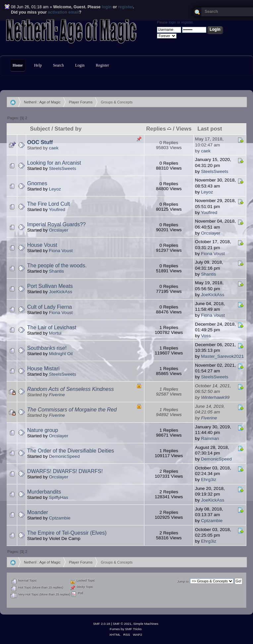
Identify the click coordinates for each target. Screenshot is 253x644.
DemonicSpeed (64, 456)
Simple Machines (146, 624)
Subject (40, 129)
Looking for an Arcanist (54, 163)
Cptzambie (60, 518)
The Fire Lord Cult (49, 204)
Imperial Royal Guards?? (56, 224)
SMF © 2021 (122, 624)
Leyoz (55, 189)
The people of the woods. (57, 266)
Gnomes (37, 183)
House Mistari (43, 369)
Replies (159, 129)
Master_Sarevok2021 (222, 356)
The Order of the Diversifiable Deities (71, 451)
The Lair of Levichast (52, 327)
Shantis (56, 271)
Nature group (43, 430)
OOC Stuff (40, 142)
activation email (64, 12)
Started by (68, 129)
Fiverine (57, 395)
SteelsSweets (63, 168)
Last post (210, 129)
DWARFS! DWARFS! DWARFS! (65, 471)
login (107, 7)
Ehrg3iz (209, 480)
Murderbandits (44, 492)
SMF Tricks (133, 629)
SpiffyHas (59, 497)
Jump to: (183, 581)
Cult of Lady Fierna (50, 307)
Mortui (55, 333)
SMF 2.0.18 (102, 624)
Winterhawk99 (215, 397)
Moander (38, 512)
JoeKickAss (61, 292)
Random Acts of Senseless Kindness (71, 389)
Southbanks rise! (47, 348)
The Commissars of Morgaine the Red (72, 410)
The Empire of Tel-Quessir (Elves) (67, 533)
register (125, 7)
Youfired (57, 210)
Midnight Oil (61, 354)
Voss (206, 336)
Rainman (210, 438)
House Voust (42, 245)
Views (184, 129)
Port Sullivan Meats (50, 286)
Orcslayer (59, 230)
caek (54, 148)
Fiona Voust (61, 251)
